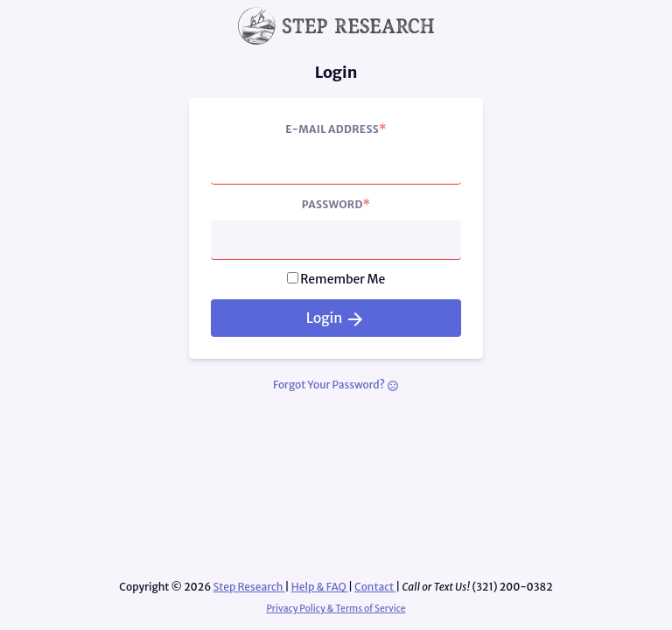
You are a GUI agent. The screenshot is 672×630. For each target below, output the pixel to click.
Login (336, 318)
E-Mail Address (336, 129)
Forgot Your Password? (336, 385)
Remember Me (343, 279)
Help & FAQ (320, 587)
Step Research (248, 587)
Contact (375, 587)
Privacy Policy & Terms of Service (336, 609)
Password (336, 204)
